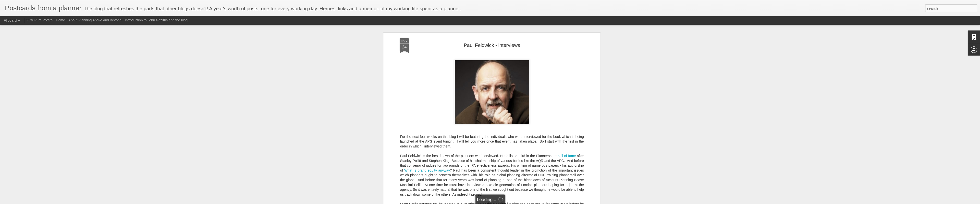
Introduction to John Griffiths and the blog (156, 20)
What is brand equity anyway (427, 75)
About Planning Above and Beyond (95, 20)
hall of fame (567, 61)
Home (60, 20)
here (535, 181)
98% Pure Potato (39, 20)
